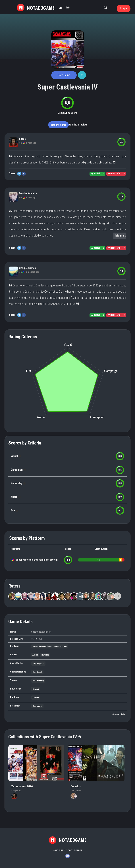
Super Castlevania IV (68, 87)
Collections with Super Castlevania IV (45, 737)
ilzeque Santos (28, 268)
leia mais (120, 236)
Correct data (119, 714)
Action (35, 655)
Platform (45, 655)
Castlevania (37, 706)
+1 (118, 596)
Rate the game (58, 125)
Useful (95, 174)
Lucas (22, 139)
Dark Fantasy (38, 681)
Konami (36, 689)
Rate (64, 75)
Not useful (114, 174)
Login (124, 8)
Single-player (38, 664)
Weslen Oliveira (28, 193)
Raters (14, 586)
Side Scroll (37, 672)
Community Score (67, 113)
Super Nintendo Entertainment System (37, 560)
